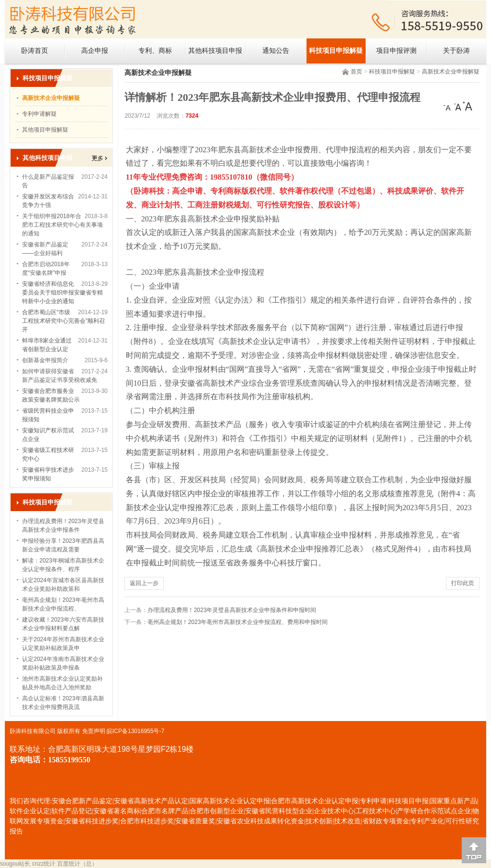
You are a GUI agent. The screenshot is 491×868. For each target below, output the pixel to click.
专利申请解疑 (39, 114)
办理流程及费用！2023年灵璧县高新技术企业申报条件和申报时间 (232, 610)
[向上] (474, 850)
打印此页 (463, 583)
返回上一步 (144, 583)
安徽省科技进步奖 (92, 821)
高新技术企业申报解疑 (451, 72)
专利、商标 (155, 51)
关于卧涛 (456, 51)
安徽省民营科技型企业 (279, 811)
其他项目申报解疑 (45, 130)
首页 (356, 72)
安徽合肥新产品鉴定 (82, 801)
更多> (99, 158)
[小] (448, 106)
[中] (458, 106)
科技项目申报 (408, 801)
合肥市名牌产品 (165, 811)
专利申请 (373, 801)
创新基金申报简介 (45, 360)
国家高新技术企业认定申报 (230, 801)
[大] (467, 106)
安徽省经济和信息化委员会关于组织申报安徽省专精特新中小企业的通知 (62, 293)
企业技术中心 (334, 811)
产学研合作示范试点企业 (434, 811)
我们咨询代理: (31, 801)
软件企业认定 (30, 811)
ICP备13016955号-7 (138, 731)
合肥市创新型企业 (217, 811)
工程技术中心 (376, 811)
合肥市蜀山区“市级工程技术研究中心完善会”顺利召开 (63, 321)
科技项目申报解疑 (336, 51)
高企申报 (95, 51)
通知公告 (276, 51)
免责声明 (94, 731)
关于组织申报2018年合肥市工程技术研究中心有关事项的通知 (62, 225)
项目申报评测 (396, 51)
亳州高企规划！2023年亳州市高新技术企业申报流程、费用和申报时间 (238, 622)
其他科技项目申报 (215, 51)
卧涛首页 (35, 51)
